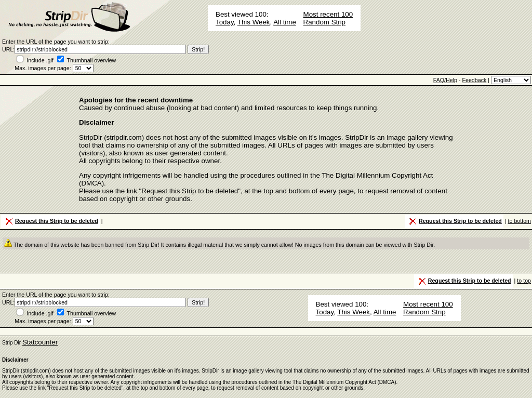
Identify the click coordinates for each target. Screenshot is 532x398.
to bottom (520, 221)
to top (524, 281)
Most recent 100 (328, 14)
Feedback (474, 80)
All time (285, 22)
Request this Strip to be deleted (51, 221)
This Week (254, 22)
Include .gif (40, 60)
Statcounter (40, 342)
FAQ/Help (445, 80)
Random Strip (325, 22)
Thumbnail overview (92, 60)
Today (225, 22)
